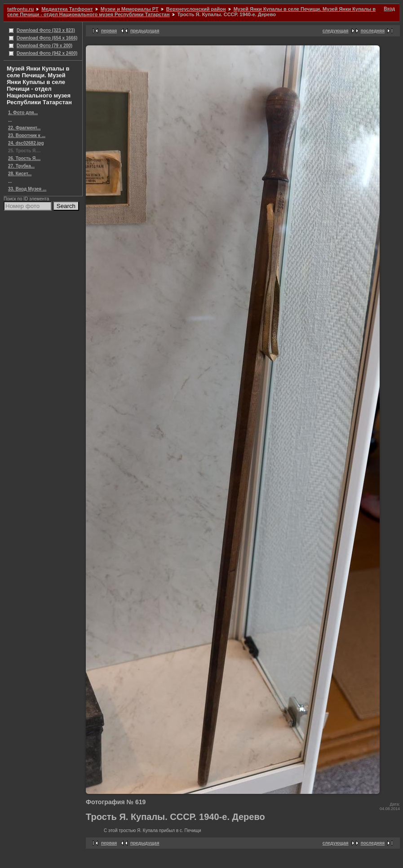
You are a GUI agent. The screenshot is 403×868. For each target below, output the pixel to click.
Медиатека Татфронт (67, 9)
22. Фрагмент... (24, 128)
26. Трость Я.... (24, 158)
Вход (389, 9)
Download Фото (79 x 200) (44, 46)
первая (109, 31)
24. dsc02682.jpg (26, 143)
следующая (336, 31)
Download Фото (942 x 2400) (47, 53)
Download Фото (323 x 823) (46, 30)
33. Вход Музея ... (27, 189)
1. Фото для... (23, 113)
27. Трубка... (21, 166)
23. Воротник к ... (27, 135)
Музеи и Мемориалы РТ (130, 9)
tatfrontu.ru (20, 9)
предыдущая (145, 31)
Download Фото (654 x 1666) (47, 38)
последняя (373, 31)
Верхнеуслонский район (196, 9)
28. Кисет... (20, 174)
